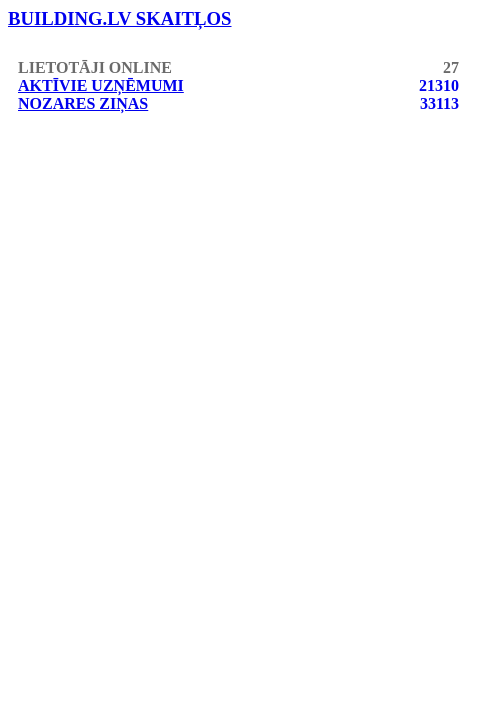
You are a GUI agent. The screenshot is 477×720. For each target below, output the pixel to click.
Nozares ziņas (83, 103)
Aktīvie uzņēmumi (101, 85)
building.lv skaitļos (120, 18)
